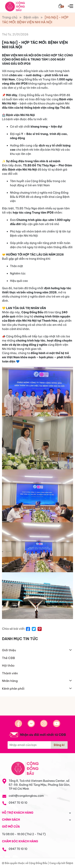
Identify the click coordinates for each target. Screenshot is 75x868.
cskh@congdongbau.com (26, 796)
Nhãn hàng (10, 681)
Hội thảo (8, 665)
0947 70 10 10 (18, 803)
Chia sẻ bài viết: (14, 629)
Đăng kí (59, 745)
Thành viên (10, 673)
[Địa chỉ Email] (38, 745)
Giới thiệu (9, 650)
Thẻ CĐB (8, 658)
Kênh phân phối (13, 689)
